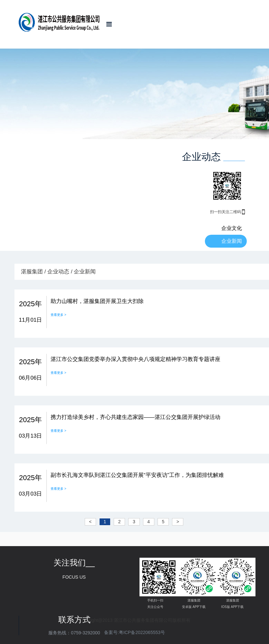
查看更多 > (58, 315)
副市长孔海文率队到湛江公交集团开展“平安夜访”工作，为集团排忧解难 (137, 475)
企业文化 (232, 228)
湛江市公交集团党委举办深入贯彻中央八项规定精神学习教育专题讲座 (135, 359)
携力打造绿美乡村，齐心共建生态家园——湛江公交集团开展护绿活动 (135, 417)
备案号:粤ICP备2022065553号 (134, 632)
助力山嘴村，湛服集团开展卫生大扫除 (97, 301)
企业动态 (58, 272)
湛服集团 (32, 272)
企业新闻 (232, 241)
